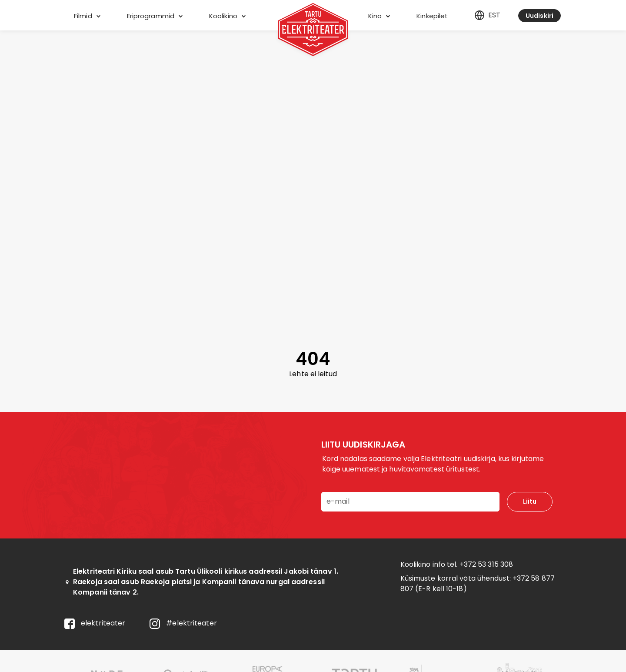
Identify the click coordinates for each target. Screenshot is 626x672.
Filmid (87, 16)
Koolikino (227, 16)
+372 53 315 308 (486, 564)
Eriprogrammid (155, 16)
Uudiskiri (539, 16)
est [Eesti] (487, 15)
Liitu (530, 501)
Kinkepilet (432, 16)
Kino (379, 16)
